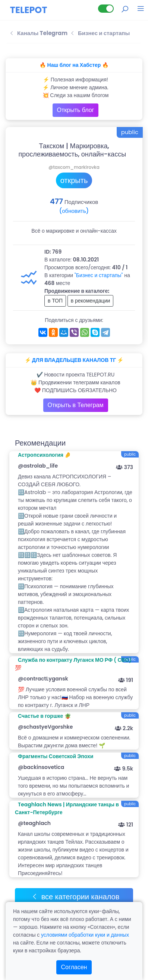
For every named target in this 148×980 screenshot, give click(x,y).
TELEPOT (29, 10)
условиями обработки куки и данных (85, 935)
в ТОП (55, 301)
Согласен (74, 967)
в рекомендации (91, 301)
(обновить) (74, 211)
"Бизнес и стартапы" (99, 275)
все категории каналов (75, 897)
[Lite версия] (106, 9)
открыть (74, 180)
